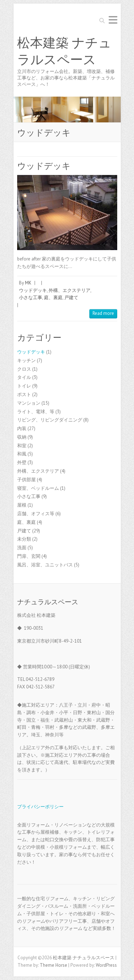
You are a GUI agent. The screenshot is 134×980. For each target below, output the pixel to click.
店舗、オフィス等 (36, 514)
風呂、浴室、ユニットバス (45, 565)
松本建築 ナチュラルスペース (64, 51)
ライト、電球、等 (36, 412)
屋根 (22, 505)
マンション (29, 403)
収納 (22, 437)
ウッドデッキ (44, 166)
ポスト (24, 394)
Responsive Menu (113, 20)
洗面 (22, 548)
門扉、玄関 (29, 556)
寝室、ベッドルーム (38, 488)
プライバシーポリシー (40, 807)
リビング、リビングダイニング (50, 420)
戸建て (71, 298)
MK (28, 283)
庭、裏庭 (53, 298)
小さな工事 (31, 298)
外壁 (22, 462)
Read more (103, 313)
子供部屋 (26, 480)
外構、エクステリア (70, 290)
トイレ (24, 386)
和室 (22, 446)
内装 (22, 428)
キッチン (26, 360)
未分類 (24, 539)
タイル (24, 377)
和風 (22, 454)
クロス (24, 369)
